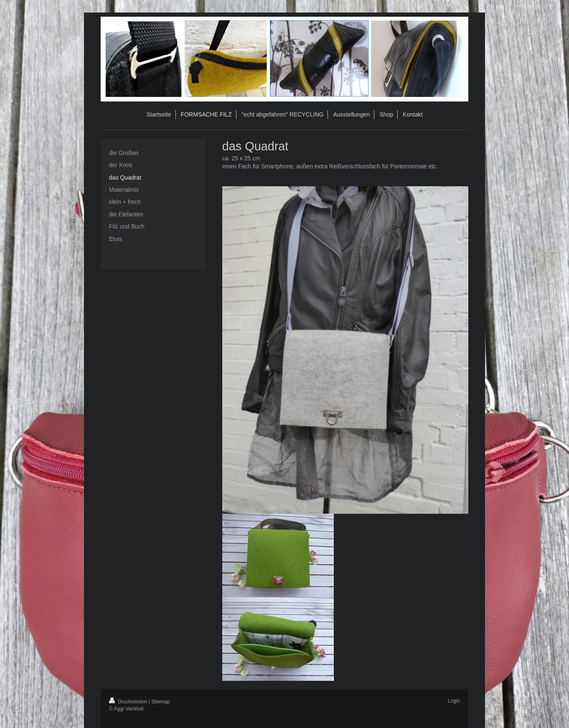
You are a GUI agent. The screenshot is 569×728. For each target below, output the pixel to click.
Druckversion (129, 702)
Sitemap (160, 702)
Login (454, 701)
